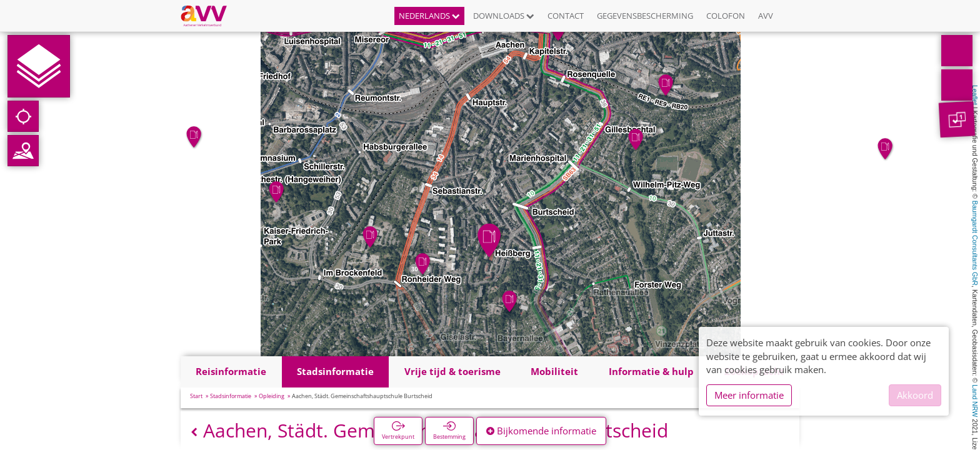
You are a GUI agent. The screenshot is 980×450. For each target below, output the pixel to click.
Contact (566, 16)
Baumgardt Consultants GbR (975, 243)
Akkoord (915, 395)
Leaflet (975, 95)
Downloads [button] (504, 16)
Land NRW (975, 401)
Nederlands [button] (429, 16)
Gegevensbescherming (645, 16)
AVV (766, 16)
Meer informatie (749, 395)
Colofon (726, 16)
